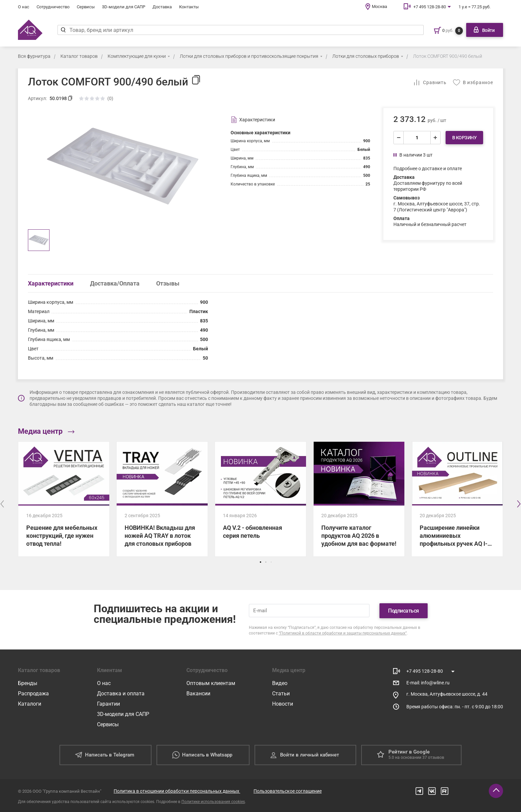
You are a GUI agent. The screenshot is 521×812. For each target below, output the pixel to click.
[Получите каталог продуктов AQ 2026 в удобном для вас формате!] (359, 499)
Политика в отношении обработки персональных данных (177, 791)
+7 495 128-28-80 (430, 7)
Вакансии (198, 694)
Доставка (162, 7)
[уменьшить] (399, 138)
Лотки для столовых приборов (366, 56)
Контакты (189, 7)
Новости (283, 704)
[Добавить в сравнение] (430, 82)
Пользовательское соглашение (288, 791)
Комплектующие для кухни (137, 56)
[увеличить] (435, 138)
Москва (379, 6)
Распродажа (33, 694)
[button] (260, 562)
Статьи (281, 694)
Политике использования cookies (213, 802)
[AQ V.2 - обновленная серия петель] (260, 499)
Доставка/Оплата (115, 283)
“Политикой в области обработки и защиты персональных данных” (343, 633)
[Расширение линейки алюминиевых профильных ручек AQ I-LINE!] (457, 499)
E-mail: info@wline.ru (428, 683)
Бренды (28, 683)
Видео (280, 683)
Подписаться (404, 611)
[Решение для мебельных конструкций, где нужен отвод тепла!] (64, 499)
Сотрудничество (53, 7)
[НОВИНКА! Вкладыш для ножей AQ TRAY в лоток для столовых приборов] (162, 499)
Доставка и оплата (121, 694)
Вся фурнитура (34, 56)
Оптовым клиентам (211, 683)
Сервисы (86, 7)
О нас (24, 7)
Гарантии (108, 704)
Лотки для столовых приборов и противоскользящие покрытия (249, 56)
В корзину (465, 138)
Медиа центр (46, 431)
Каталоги (30, 704)
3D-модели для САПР (124, 7)
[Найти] (63, 30)
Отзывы (168, 283)
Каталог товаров (79, 56)
